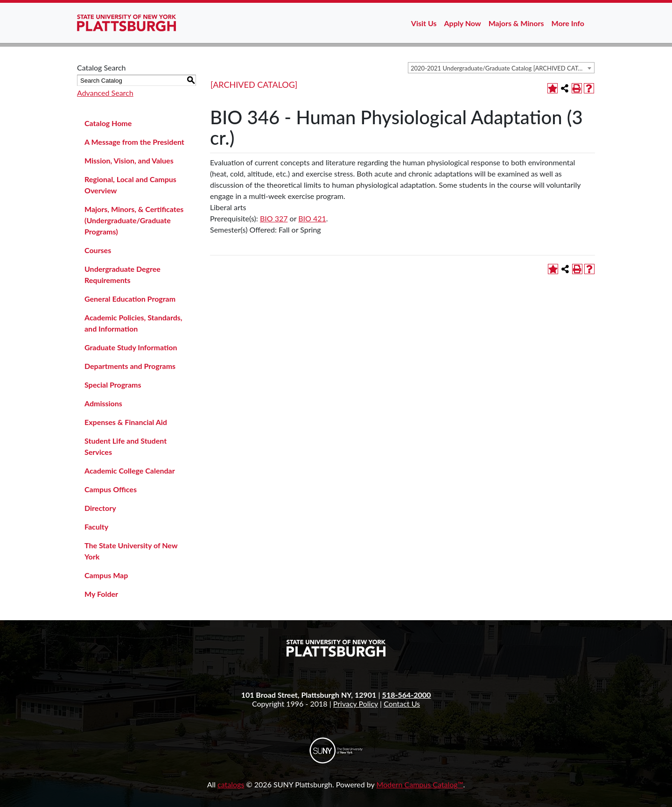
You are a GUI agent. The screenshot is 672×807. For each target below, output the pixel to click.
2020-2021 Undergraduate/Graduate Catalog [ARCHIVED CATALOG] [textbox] (502, 68)
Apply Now (463, 23)
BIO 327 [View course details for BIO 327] (274, 218)
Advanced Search (105, 93)
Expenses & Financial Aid (126, 422)
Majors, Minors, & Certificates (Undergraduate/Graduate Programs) (134, 220)
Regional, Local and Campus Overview (130, 185)
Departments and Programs (130, 366)
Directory (100, 508)
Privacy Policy (356, 704)
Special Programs (113, 385)
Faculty (96, 527)
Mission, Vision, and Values (129, 160)
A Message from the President (134, 142)
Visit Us (424, 23)
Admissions (103, 403)
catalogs (231, 784)
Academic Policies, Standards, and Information (133, 323)
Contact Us (402, 704)
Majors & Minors (516, 23)
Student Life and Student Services (126, 446)
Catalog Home (108, 123)
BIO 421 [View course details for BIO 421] (312, 218)
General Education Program (130, 299)
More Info (568, 23)
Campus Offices (111, 489)
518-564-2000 (407, 695)
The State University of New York (131, 551)
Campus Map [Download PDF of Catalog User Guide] (106, 575)
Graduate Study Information (131, 347)
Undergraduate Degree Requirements (122, 274)
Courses (98, 250)
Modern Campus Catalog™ (420, 784)
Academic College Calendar (130, 471)
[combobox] (501, 68)
